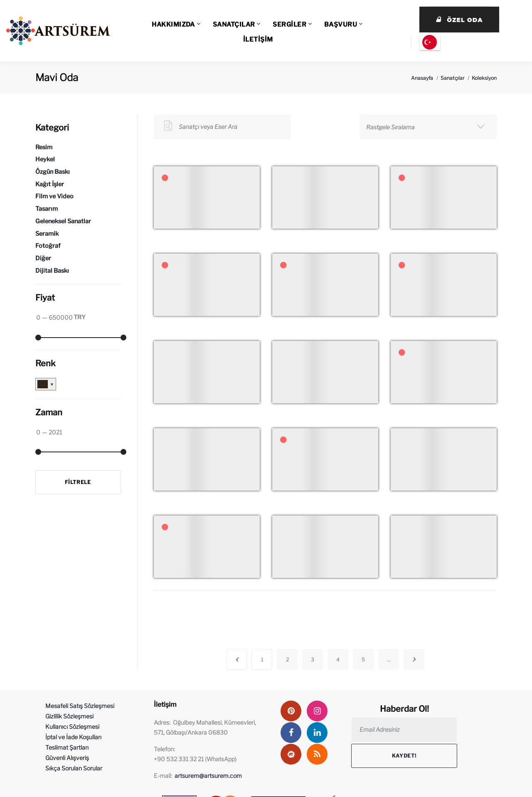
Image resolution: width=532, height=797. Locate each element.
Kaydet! (404, 756)
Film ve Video (54, 196)
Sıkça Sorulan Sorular (74, 768)
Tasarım (47, 209)
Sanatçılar (452, 78)
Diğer (43, 258)
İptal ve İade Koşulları (73, 737)
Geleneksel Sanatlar (63, 221)
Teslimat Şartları (67, 747)
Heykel (45, 159)
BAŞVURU (341, 25)
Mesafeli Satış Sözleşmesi (80, 706)
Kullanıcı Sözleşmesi (72, 727)
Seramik (47, 234)
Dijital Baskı (52, 271)
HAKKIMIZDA (173, 25)
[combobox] (428, 127)
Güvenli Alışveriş (67, 758)
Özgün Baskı (53, 172)
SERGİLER (289, 25)
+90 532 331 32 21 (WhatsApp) (195, 759)
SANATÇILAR (234, 25)
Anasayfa (422, 78)
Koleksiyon (484, 78)
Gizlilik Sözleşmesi (69, 716)
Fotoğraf (48, 246)
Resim (44, 147)
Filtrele (78, 482)
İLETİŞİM (258, 39)
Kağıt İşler (50, 184)
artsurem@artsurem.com (208, 776)
